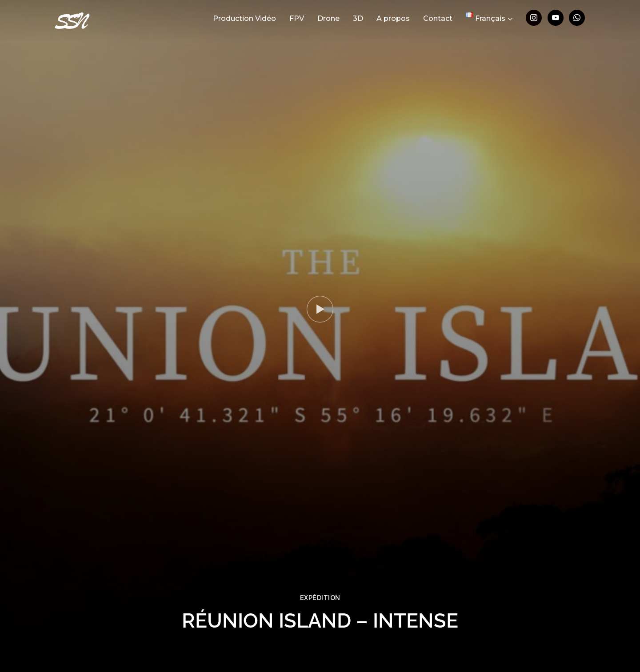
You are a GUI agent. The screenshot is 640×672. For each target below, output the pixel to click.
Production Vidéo (244, 18)
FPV (297, 18)
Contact (438, 18)
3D (358, 18)
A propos (393, 18)
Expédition (320, 598)
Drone (328, 18)
